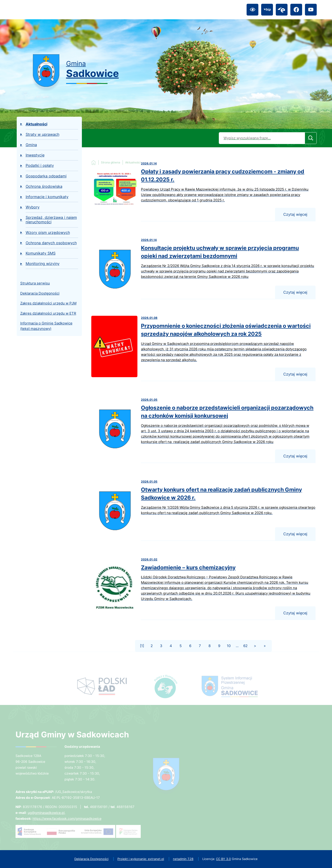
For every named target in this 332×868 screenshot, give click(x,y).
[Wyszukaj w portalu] (262, 138)
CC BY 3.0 (223, 859)
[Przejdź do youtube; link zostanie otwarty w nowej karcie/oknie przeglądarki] (311, 10)
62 (245, 646)
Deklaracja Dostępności (40, 293)
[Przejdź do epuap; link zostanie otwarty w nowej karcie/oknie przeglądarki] (282, 10)
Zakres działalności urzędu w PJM (48, 303)
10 (229, 646)
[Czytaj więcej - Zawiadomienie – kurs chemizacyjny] (203, 589)
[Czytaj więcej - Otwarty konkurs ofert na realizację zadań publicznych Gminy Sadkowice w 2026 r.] (203, 510)
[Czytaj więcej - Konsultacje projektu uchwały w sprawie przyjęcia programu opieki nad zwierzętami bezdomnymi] (203, 269)
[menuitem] (49, 124)
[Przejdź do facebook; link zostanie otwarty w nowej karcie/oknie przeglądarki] (296, 10)
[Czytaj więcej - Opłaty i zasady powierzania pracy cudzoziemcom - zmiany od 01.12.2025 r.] (203, 191)
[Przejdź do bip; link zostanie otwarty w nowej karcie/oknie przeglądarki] (267, 10)
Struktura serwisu (35, 283)
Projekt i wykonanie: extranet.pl (141, 859)
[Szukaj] (311, 138)
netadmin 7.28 (183, 859)
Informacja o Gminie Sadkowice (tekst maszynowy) (46, 326)
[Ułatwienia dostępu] (252, 10)
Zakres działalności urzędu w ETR (48, 313)
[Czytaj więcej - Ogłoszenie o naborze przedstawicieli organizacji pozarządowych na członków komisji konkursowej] (203, 430)
